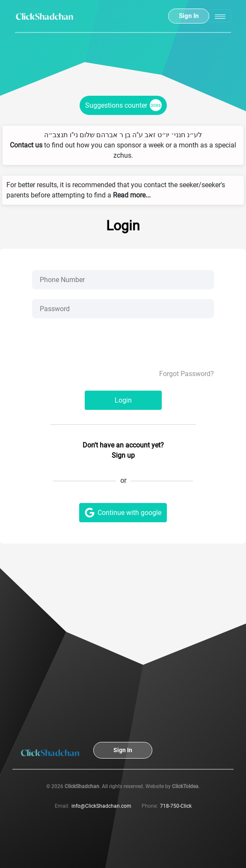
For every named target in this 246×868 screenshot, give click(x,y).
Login (123, 400)
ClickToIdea (185, 786)
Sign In (189, 16)
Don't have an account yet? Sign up (123, 450)
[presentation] (123, 352)
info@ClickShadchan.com (101, 806)
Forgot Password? (187, 374)
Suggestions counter (124, 105)
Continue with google (123, 513)
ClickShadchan (82, 786)
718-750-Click (176, 806)
